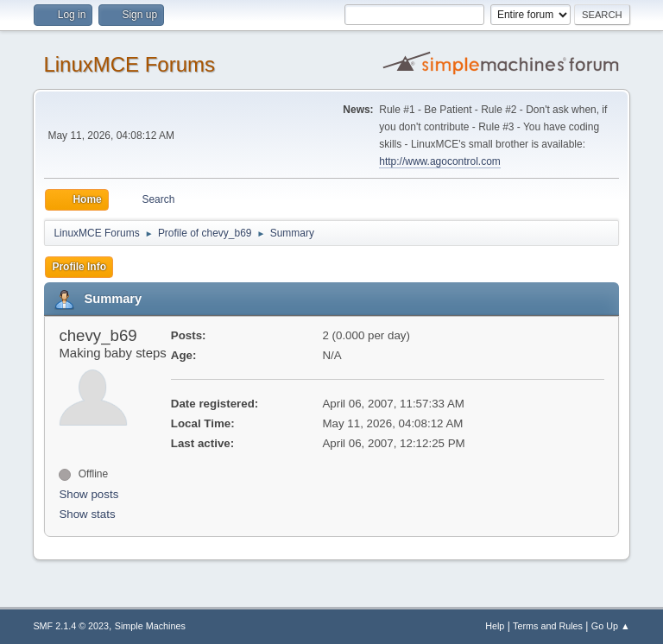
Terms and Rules (548, 626)
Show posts (88, 494)
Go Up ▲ (611, 626)
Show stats (87, 514)
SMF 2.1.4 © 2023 (71, 626)
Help (495, 626)
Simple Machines (150, 626)
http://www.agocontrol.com (440, 161)
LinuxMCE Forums (129, 64)
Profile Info (79, 267)
